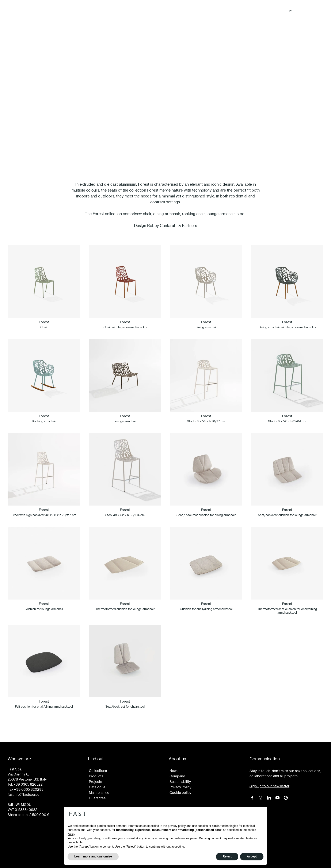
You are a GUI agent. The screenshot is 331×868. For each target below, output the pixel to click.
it (298, 11)
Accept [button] (252, 856)
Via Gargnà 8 (18, 774)
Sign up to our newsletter (269, 786)
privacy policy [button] (177, 826)
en (291, 11)
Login (319, 11)
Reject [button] (227, 856)
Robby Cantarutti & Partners (172, 225)
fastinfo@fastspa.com (25, 794)
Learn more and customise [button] (93, 856)
